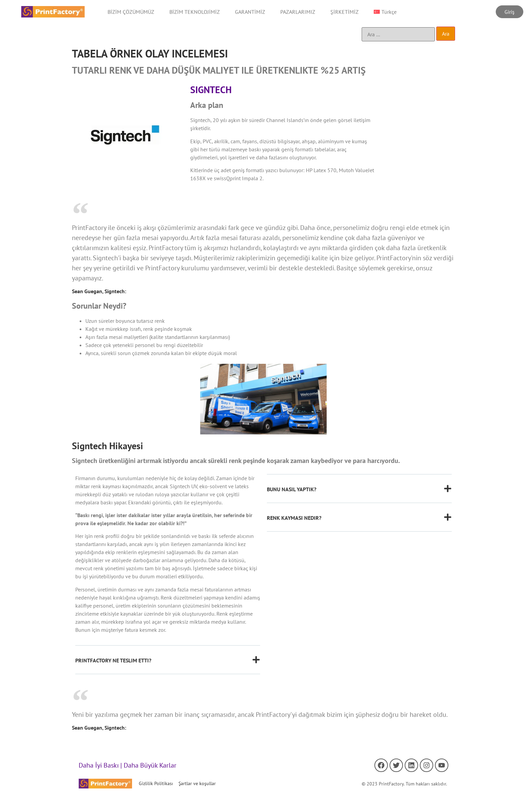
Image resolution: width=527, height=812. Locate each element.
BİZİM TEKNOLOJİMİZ (195, 12)
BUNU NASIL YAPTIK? (292, 489)
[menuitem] (385, 12)
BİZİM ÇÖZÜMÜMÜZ (131, 12)
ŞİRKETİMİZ (344, 12)
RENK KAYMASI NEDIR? (294, 518)
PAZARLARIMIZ (298, 12)
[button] (168, 665)
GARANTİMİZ (250, 12)
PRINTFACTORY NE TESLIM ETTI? (113, 660)
